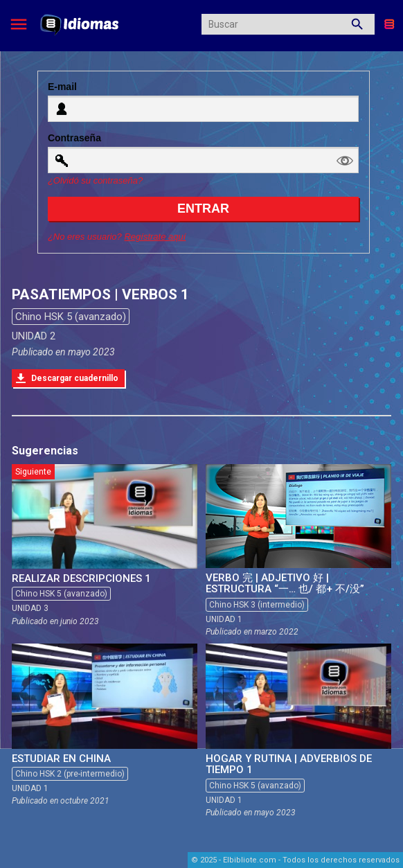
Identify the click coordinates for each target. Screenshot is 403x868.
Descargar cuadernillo (75, 378)
